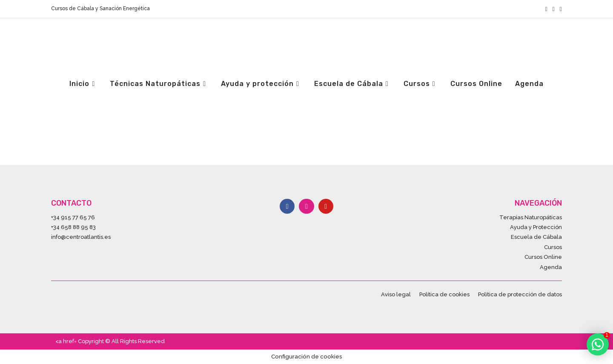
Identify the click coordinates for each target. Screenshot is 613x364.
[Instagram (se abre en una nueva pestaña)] (554, 9)
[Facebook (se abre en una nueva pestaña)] (546, 9)
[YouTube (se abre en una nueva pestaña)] (560, 9)
